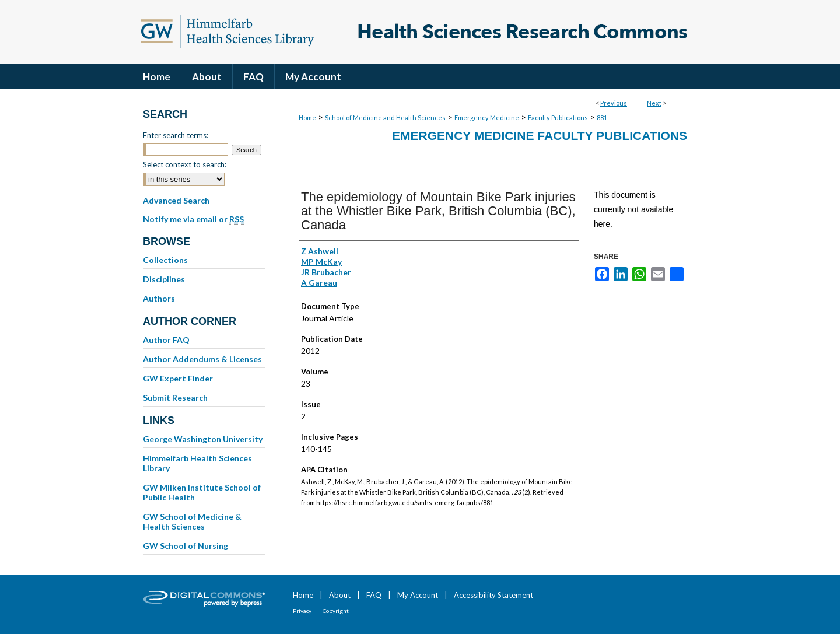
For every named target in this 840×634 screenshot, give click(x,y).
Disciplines (164, 279)
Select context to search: (185, 164)
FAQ (374, 595)
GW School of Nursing (185, 546)
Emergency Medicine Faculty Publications (540, 136)
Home (307, 118)
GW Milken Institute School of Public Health (202, 492)
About (340, 595)
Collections (165, 260)
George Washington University (203, 439)
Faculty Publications (558, 118)
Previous (614, 103)
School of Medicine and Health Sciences (385, 118)
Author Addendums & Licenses (202, 359)
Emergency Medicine (487, 118)
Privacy (302, 611)
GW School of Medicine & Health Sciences (192, 521)
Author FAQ (166, 340)
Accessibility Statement (494, 595)
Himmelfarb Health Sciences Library (197, 463)
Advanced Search (176, 200)
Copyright (336, 611)
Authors (159, 298)
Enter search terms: (176, 135)
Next (654, 103)
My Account (418, 595)
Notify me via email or (193, 219)
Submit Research (175, 397)
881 (602, 118)
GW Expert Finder (178, 378)
